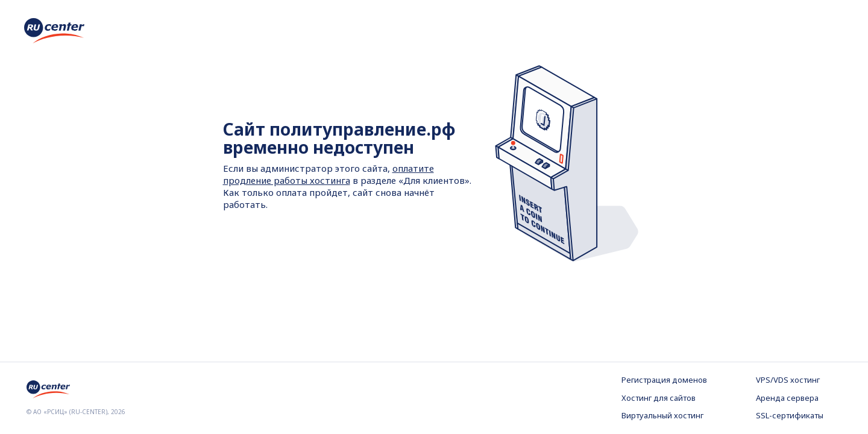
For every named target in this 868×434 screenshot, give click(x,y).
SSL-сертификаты (790, 415)
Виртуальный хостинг (662, 415)
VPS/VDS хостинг (788, 380)
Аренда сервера (787, 398)
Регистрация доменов (664, 380)
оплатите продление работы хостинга (329, 174)
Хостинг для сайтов (659, 398)
